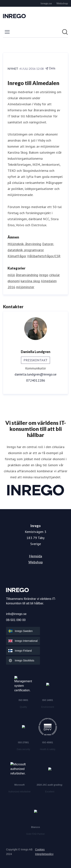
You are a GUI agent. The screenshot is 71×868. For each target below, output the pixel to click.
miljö (11, 275)
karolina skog (30, 281)
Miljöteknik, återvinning (24, 244)
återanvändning (27, 275)
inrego (44, 275)
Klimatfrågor (17, 256)
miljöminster (25, 287)
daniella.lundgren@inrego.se (35, 374)
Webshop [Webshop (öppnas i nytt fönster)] (36, 562)
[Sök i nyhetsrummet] (65, 32)
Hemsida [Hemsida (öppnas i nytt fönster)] (35, 556)
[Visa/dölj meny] (7, 32)
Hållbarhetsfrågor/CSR (44, 256)
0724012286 (36, 380)
